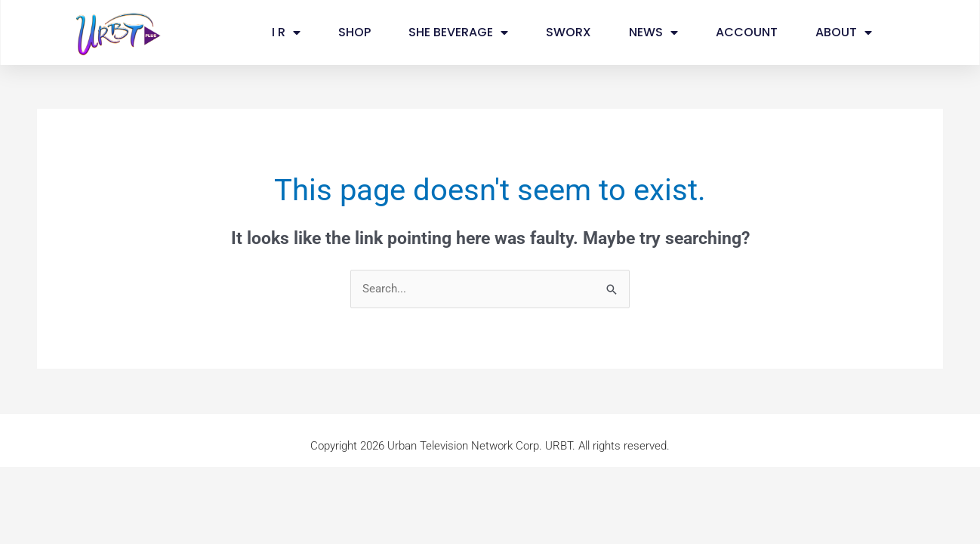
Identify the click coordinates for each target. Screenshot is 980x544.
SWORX (569, 32)
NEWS (653, 32)
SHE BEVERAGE (458, 32)
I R (286, 32)
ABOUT (844, 32)
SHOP (354, 32)
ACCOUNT (747, 32)
